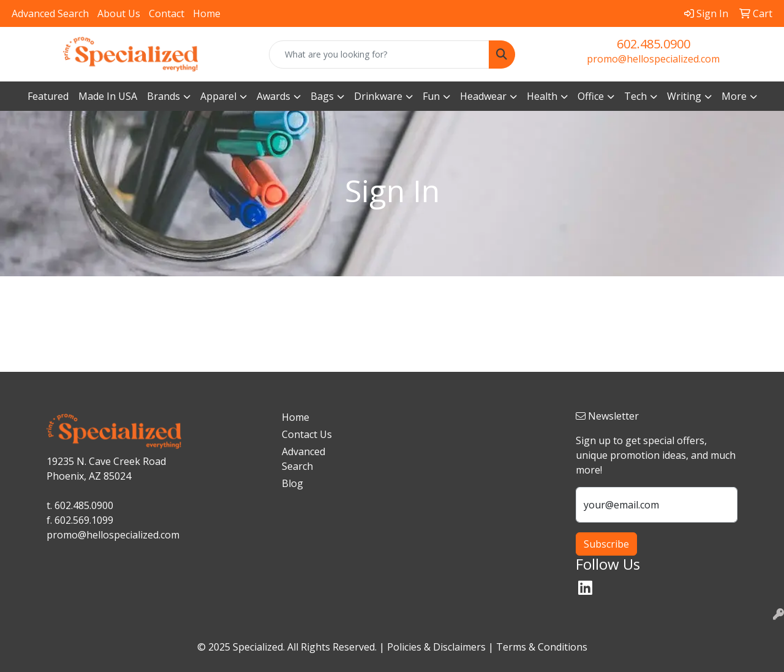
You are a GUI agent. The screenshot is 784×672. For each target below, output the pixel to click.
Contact (167, 13)
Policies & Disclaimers (436, 647)
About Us (119, 13)
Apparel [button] (218, 96)
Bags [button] (322, 96)
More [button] (734, 96)
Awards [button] (273, 96)
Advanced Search (50, 13)
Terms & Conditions (542, 647)
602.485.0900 (654, 44)
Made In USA (108, 96)
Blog (292, 483)
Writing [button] (684, 96)
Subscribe (606, 544)
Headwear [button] (483, 96)
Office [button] (591, 96)
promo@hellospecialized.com (653, 59)
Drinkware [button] (378, 96)
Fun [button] (431, 96)
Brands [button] (164, 96)
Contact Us (307, 434)
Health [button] (542, 96)
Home (207, 13)
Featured (48, 96)
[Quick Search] (379, 55)
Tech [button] (635, 96)
